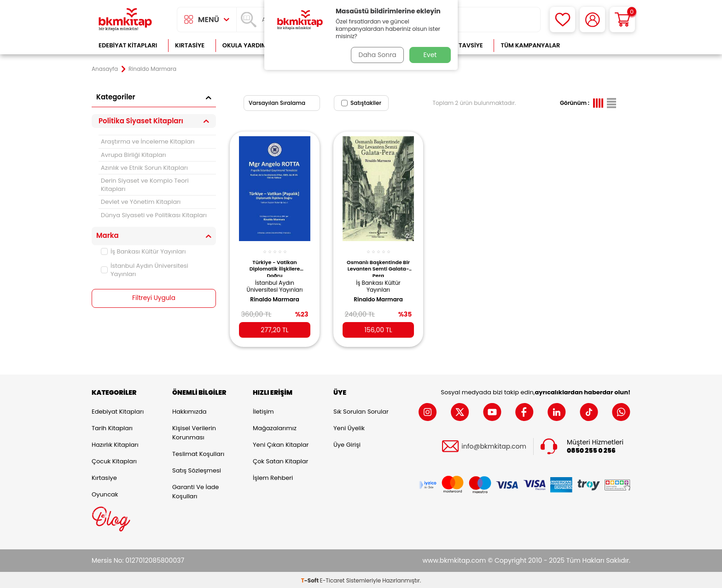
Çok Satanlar (601, 45)
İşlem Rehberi (273, 476)
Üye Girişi (347, 443)
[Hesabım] (592, 20)
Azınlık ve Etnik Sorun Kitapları (144, 168)
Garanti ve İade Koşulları (195, 490)
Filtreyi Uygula (154, 298)
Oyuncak (105, 493)
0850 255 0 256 (591, 449)
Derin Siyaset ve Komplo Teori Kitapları (145, 184)
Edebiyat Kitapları (128, 45)
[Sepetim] (622, 20)
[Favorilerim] (562, 20)
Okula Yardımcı (248, 45)
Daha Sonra (376, 55)
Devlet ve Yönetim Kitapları (141, 202)
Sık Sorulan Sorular (361, 410)
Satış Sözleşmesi (197, 469)
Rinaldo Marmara (275, 295)
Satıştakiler (361, 103)
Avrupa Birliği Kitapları (133, 155)
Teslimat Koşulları (198, 453)
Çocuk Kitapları (114, 460)
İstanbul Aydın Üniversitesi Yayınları (145, 270)
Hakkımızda (189, 410)
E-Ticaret (332, 579)
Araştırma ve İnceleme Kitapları (148, 141)
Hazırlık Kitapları (115, 443)
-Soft (311, 579)
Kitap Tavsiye (462, 45)
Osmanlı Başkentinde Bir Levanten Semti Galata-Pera (378, 264)
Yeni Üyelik (349, 427)
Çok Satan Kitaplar (280, 460)
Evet (430, 55)
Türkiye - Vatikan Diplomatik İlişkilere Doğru (275, 264)
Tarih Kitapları (112, 427)
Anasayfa (105, 69)
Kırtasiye (190, 45)
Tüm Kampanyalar (530, 45)
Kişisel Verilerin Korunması (194, 431)
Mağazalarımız (275, 427)
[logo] (125, 20)
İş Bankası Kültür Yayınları (143, 251)
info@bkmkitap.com (494, 445)
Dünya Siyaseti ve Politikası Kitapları (154, 215)
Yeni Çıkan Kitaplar (281, 443)
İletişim (263, 410)
